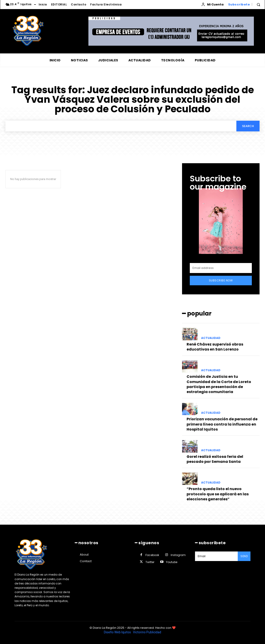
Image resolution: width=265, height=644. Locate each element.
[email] (221, 268)
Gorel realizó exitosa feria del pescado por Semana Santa (215, 459)
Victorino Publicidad (147, 632)
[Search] (248, 126)
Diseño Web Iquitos (118, 632)
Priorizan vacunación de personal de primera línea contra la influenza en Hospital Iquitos (222, 424)
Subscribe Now (221, 280)
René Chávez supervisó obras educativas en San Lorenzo (215, 347)
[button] (258, 5)
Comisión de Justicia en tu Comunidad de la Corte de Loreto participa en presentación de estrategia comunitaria (219, 384)
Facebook (152, 555)
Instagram (178, 555)
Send (244, 556)
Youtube (172, 562)
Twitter (150, 562)
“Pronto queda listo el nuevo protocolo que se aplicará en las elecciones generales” (218, 494)
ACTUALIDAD (211, 338)
